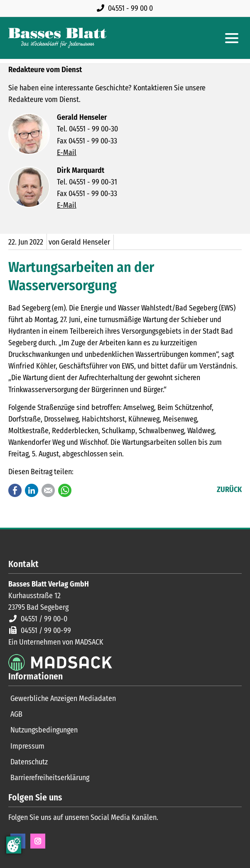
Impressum (27, 746)
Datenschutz (29, 762)
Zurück (229, 490)
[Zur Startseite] (57, 38)
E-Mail (67, 153)
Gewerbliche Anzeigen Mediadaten (63, 698)
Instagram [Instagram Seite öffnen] (38, 841)
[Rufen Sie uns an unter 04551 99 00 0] (126, 8)
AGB (16, 714)
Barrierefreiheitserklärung (50, 778)
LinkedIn (32, 490)
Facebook (15, 490)
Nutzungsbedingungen (44, 730)
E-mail (48, 490)
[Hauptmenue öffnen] (232, 38)
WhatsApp (65, 490)
